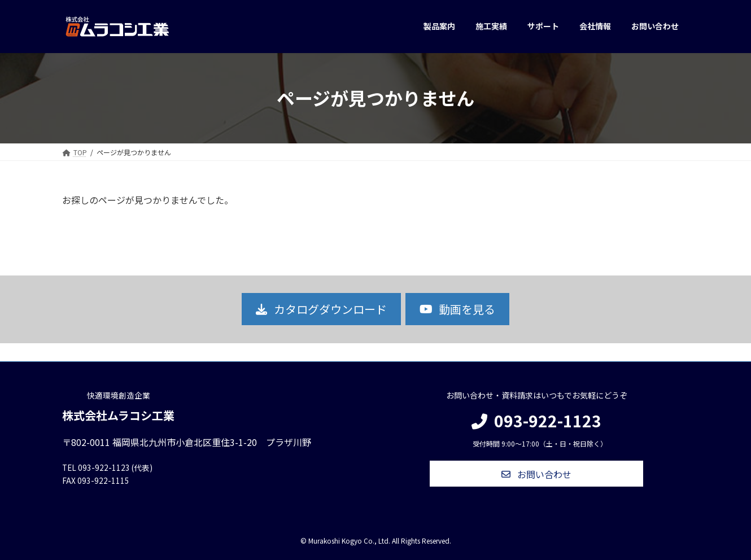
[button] (321, 309)
